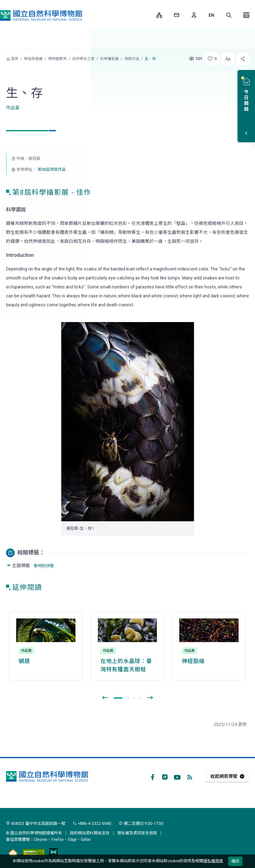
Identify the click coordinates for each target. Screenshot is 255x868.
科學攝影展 (109, 59)
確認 (235, 861)
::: (149, 15)
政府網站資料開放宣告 (90, 833)
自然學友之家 (83, 59)
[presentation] (105, 698)
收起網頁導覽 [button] (224, 776)
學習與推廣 (33, 59)
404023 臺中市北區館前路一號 (36, 824)
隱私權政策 (213, 861)
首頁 (15, 59)
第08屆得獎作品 (52, 169)
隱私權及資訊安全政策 (137, 833)
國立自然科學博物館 (41, 16)
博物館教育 (57, 59)
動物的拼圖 (44, 566)
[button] (229, 15)
